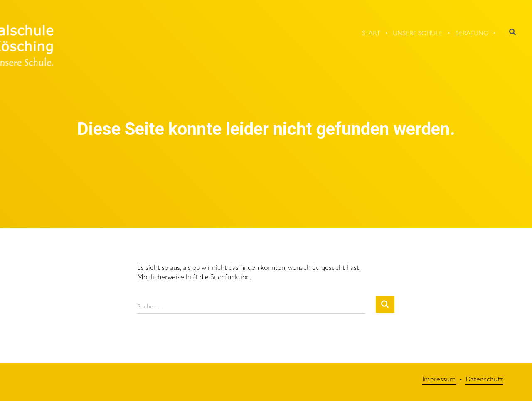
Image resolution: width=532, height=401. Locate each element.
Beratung (472, 34)
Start (371, 34)
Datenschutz (484, 380)
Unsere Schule (418, 34)
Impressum (439, 380)
